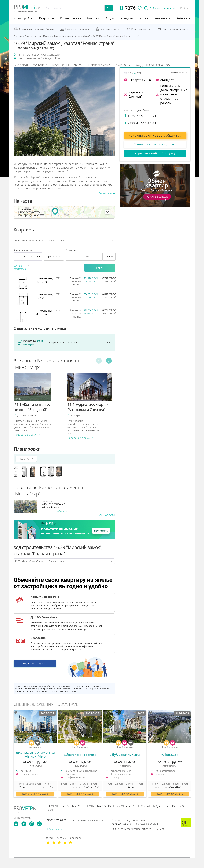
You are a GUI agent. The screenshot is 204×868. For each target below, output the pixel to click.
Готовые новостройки (77, 29)
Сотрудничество (73, 806)
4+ (39, 256)
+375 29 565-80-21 (140, 116)
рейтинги (184, 18)
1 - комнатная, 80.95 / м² (45, 280)
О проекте (52, 806)
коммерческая (70, 18)
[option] (38, 405)
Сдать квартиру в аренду (176, 29)
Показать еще (107, 193)
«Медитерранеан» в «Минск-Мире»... (53, 506)
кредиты (127, 18)
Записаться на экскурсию (155, 144)
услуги (144, 18)
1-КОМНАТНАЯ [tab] (26, 459)
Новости (123, 65)
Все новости (106, 515)
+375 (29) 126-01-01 (135, 824)
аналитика (163, 18)
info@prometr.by (54, 829)
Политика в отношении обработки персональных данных (128, 806)
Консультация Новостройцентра (155, 135)
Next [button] (109, 361)
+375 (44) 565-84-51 (74, 820)
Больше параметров (20, 267)
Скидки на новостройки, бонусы (36, 29)
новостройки (23, 18)
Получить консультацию (35, 794)
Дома (79, 65)
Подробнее (59, 511)
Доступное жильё (111, 29)
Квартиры (46, 18)
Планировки (99, 65)
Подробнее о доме (27, 435)
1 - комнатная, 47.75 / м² (45, 312)
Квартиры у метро (141, 29)
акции (110, 18)
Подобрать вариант (35, 664)
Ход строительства (153, 65)
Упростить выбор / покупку (155, 153)
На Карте (40, 65)
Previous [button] (99, 361)
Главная (21, 65)
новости (93, 18)
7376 (130, 8)
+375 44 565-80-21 (140, 123)
